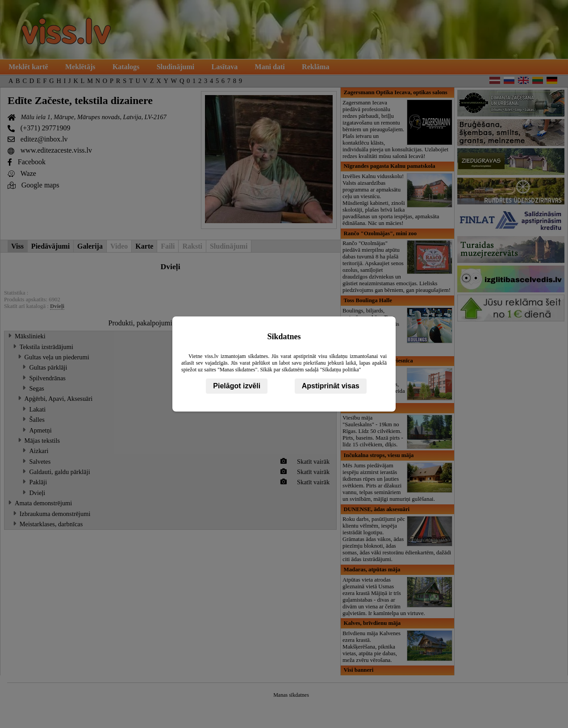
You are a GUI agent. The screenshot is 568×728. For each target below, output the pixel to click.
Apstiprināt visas (331, 386)
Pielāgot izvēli (237, 386)
